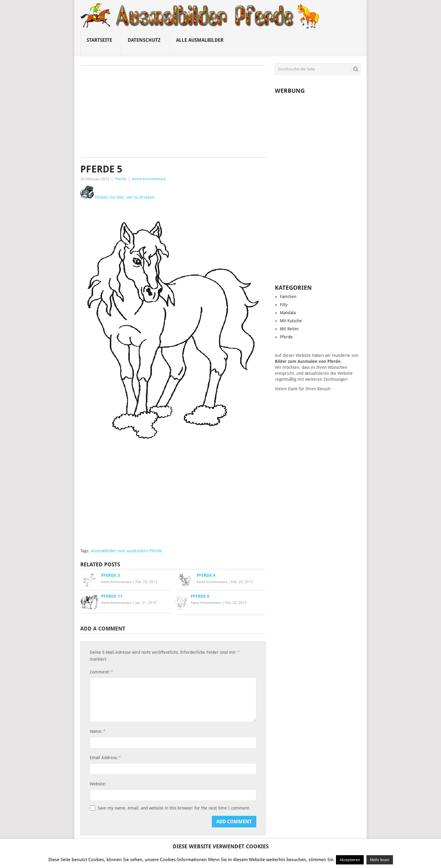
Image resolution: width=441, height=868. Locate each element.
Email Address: (105, 757)
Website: (98, 784)
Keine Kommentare (149, 179)
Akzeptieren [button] (350, 860)
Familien (288, 297)
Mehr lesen (380, 860)
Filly (284, 305)
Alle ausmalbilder (200, 40)
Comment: (101, 672)
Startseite (99, 40)
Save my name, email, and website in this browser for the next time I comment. (174, 808)
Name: (97, 731)
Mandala (288, 313)
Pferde (121, 179)
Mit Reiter (289, 329)
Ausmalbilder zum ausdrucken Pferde (126, 551)
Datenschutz (144, 40)
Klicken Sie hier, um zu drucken (117, 197)
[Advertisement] (173, 114)
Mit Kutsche (291, 321)
